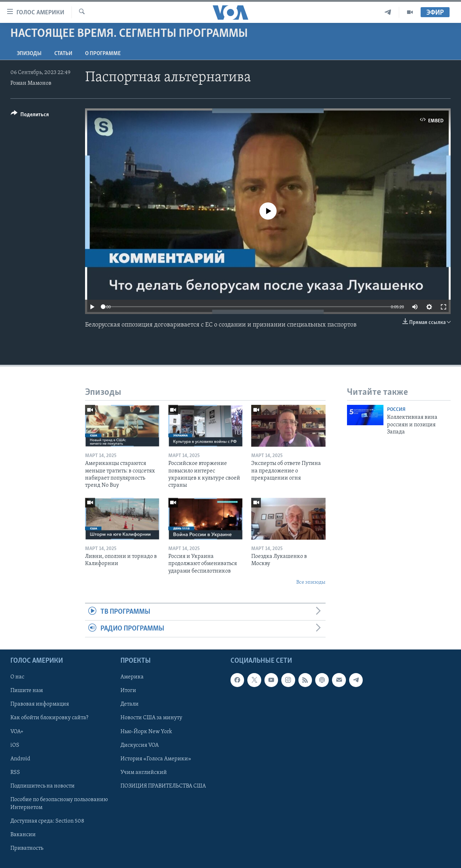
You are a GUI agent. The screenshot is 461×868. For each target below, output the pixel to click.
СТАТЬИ (63, 54)
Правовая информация (40, 705)
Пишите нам (27, 691)
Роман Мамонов (31, 83)
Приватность (27, 848)
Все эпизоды (311, 582)
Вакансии (23, 835)
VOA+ (17, 732)
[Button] (30, 116)
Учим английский (144, 773)
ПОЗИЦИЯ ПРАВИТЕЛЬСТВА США (163, 786)
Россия (396, 410)
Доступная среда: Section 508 (47, 821)
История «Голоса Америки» (156, 759)
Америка (132, 677)
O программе (103, 54)
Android (20, 759)
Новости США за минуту (151, 718)
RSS (15, 773)
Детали (130, 705)
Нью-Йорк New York (146, 732)
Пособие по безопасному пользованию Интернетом (59, 804)
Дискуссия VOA (140, 745)
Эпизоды (29, 54)
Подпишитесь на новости (43, 786)
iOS (15, 745)
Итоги (128, 691)
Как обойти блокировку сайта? (49, 718)
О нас (17, 677)
